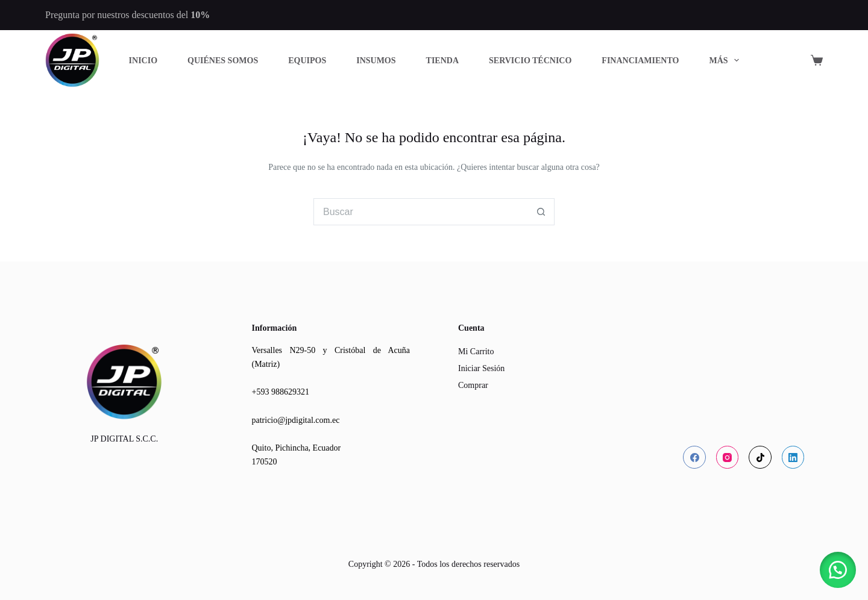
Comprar (473, 385)
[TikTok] (760, 457)
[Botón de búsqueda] (541, 212)
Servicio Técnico (530, 61)
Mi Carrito (476, 352)
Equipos (307, 61)
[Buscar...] (420, 212)
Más (726, 60)
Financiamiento (640, 61)
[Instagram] (728, 457)
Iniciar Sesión (481, 368)
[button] (838, 570)
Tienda (442, 61)
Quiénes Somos (223, 61)
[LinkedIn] (793, 457)
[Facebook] (694, 457)
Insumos (376, 61)
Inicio (143, 61)
